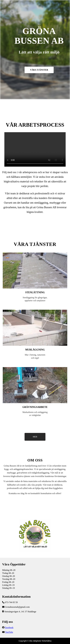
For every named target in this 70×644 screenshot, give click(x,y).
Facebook (9, 627)
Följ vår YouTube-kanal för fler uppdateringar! (35, 149)
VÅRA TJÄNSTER (39, 70)
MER (35, 437)
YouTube (9, 632)
